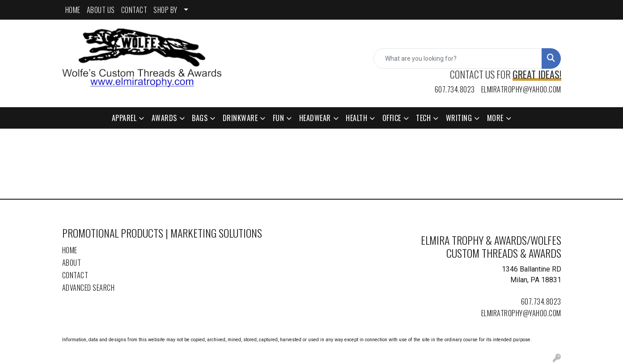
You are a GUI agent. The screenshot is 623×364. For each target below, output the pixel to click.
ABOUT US (101, 10)
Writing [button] (459, 118)
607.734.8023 (455, 89)
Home (70, 250)
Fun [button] (279, 118)
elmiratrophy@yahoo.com (521, 89)
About (72, 263)
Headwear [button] (315, 118)
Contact (75, 275)
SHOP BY (165, 10)
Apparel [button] (124, 118)
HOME (73, 10)
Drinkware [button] (240, 118)
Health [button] (356, 118)
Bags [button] (200, 118)
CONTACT (134, 10)
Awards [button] (164, 118)
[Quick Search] (458, 59)
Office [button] (392, 118)
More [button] (495, 118)
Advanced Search (89, 288)
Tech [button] (423, 118)
